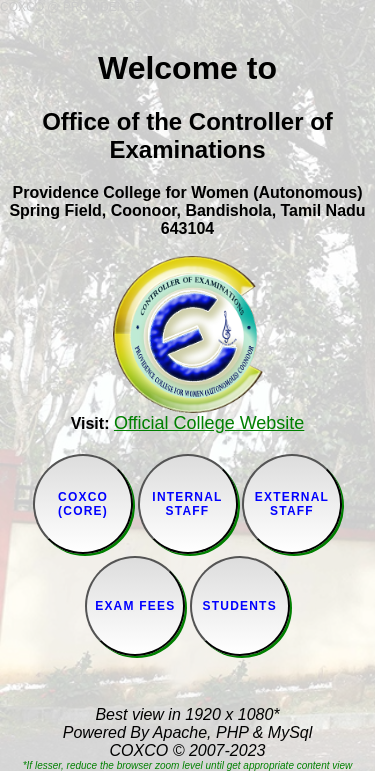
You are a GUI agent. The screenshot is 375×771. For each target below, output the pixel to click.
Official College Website (209, 423)
